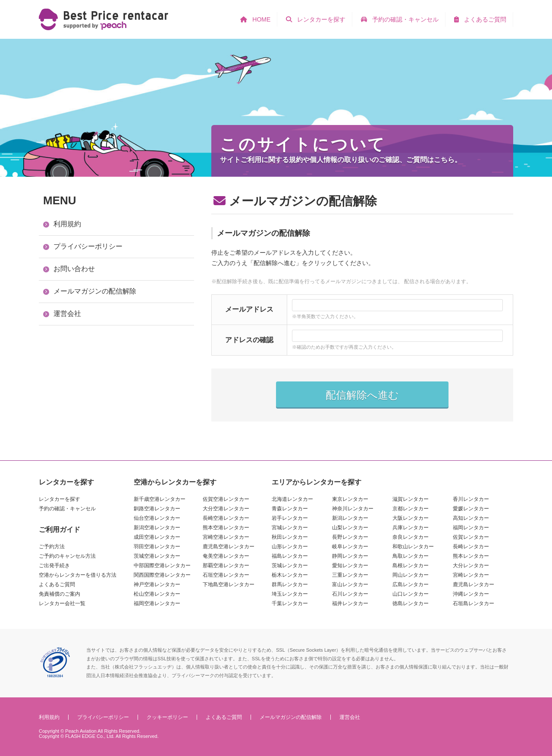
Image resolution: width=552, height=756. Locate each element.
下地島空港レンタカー (229, 584)
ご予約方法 (52, 547)
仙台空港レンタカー (157, 518)
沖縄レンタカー (471, 594)
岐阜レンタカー (350, 547)
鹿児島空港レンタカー (229, 547)
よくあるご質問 (57, 584)
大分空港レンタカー (226, 509)
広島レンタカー (411, 584)
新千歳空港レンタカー (160, 499)
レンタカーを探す (60, 499)
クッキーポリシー (167, 717)
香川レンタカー (471, 499)
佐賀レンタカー (471, 537)
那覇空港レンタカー (226, 565)
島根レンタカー (411, 565)
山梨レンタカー (350, 528)
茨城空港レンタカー (157, 556)
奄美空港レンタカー (226, 556)
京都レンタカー (411, 509)
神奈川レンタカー (353, 509)
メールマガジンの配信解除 (95, 291)
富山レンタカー (350, 584)
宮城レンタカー (290, 528)
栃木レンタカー (290, 575)
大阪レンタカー (411, 518)
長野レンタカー (350, 537)
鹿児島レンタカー (474, 584)
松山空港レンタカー (157, 594)
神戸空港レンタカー (157, 584)
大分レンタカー (471, 565)
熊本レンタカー (471, 556)
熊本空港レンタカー (226, 528)
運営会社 (67, 314)
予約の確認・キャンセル (67, 509)
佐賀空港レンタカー (226, 499)
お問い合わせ (74, 269)
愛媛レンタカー (471, 509)
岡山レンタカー (411, 575)
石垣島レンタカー (474, 603)
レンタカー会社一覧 (62, 603)
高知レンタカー (471, 518)
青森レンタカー (290, 509)
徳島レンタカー (411, 603)
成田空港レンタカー (157, 537)
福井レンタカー (350, 603)
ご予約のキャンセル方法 (67, 556)
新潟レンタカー (350, 518)
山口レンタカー (411, 594)
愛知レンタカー (350, 565)
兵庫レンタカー (411, 528)
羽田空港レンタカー (157, 547)
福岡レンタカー (471, 528)
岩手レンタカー (290, 518)
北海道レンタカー (292, 499)
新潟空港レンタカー (157, 528)
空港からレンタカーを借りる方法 (78, 575)
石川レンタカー (350, 594)
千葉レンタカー (290, 603)
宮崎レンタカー (471, 575)
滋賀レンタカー (411, 499)
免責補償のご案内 (60, 594)
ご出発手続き (54, 565)
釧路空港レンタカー (157, 509)
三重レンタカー (350, 575)
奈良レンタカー (411, 537)
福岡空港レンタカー (157, 603)
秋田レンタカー (290, 537)
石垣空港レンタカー (226, 575)
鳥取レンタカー (411, 556)
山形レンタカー (290, 547)
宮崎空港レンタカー (226, 537)
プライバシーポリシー (88, 246)
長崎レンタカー (471, 547)
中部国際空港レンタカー (162, 565)
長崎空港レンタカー (226, 518)
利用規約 (67, 224)
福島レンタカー (290, 556)
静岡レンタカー (350, 556)
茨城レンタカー (290, 565)
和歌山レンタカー (413, 547)
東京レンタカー (350, 499)
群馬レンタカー (290, 584)
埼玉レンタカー (290, 594)
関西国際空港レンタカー (162, 575)
